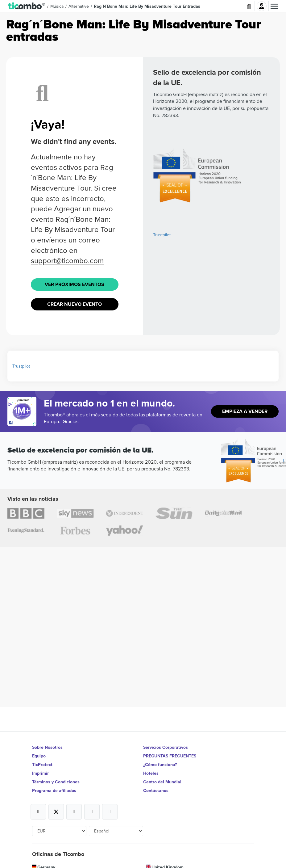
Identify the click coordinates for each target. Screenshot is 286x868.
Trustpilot (162, 235)
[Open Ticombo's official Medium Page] (92, 812)
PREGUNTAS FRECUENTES (170, 756)
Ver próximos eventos (75, 284)
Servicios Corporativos (166, 747)
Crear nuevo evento (75, 304)
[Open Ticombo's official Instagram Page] (74, 812)
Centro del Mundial (162, 782)
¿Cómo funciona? (160, 765)
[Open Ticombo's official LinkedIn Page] (110, 812)
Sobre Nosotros (47, 747)
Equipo (39, 756)
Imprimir (40, 773)
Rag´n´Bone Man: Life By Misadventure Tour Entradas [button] (147, 6)
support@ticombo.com (67, 260)
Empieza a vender (245, 411)
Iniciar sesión (262, 6)
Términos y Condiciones (56, 782)
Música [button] (57, 6)
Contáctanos (156, 790)
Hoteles (151, 773)
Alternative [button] (79, 6)
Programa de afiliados (54, 790)
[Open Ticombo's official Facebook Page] (23, 423)
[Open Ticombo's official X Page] (56, 812)
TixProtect (42, 765)
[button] (27, 6)
